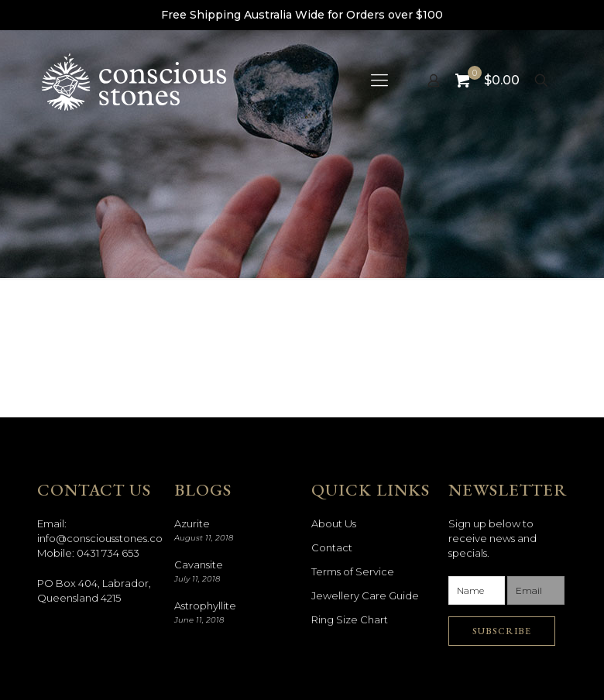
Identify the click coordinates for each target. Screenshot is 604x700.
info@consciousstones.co (100, 538)
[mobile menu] (379, 81)
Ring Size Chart (350, 619)
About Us (334, 523)
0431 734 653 (108, 553)
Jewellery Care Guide (365, 595)
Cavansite (199, 564)
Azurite (192, 523)
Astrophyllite (205, 606)
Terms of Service (353, 571)
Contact (332, 547)
